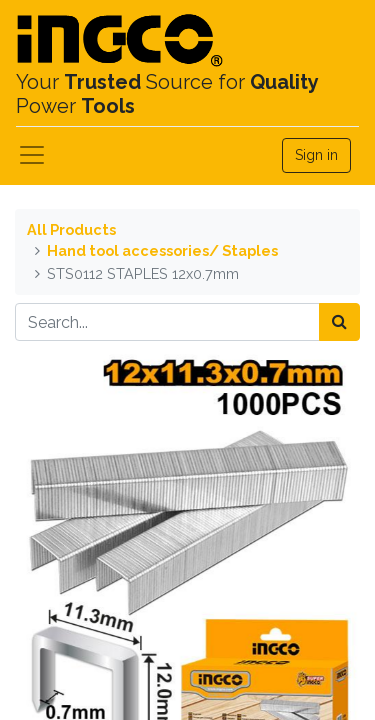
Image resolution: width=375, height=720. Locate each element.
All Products (71, 229)
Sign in (316, 155)
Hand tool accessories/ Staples (162, 250)
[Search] (339, 322)
